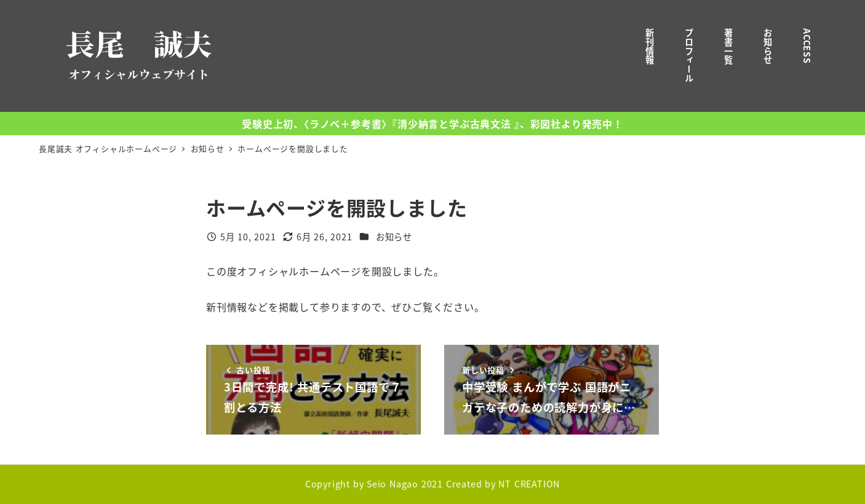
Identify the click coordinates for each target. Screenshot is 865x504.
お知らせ (394, 237)
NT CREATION (529, 484)
